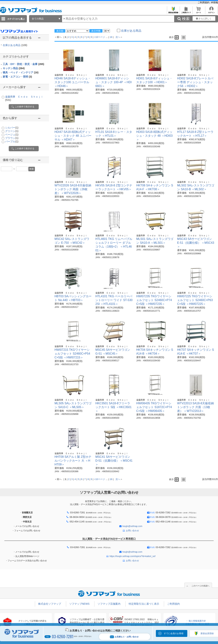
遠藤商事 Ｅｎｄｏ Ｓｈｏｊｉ (71, 75)
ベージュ (12, 135)
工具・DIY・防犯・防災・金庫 (23, 64)
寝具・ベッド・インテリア (21, 72)
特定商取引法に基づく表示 (144, 604)
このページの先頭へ (200, 586)
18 (111, 37)
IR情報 (214, 2)
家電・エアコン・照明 (17, 77)
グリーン (12, 131)
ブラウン (12, 138)
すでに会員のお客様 (174, 633)
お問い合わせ (132, 531)
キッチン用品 (14, 68)
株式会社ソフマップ (50, 604)
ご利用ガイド (186, 12)
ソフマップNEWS (79, 604)
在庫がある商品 (15, 45)
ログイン (211, 12)
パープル (12, 141)
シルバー (12, 128)
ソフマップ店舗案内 (109, 604)
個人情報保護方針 (197, 621)
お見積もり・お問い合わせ (124, 637)
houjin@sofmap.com (132, 526)
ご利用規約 (204, 2)
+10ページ (99, 37)
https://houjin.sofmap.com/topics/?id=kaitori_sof (132, 556)
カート (199, 12)
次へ (118, 37)
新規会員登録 (173, 12)
